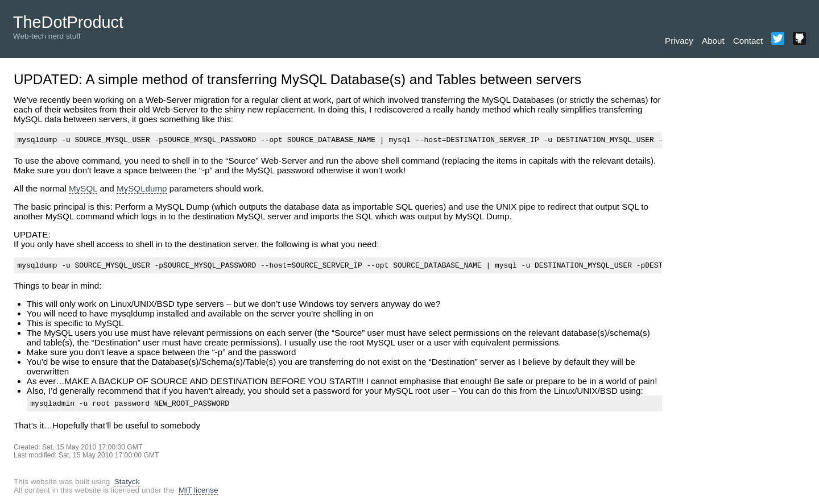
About (713, 41)
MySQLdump (142, 190)
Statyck (127, 487)
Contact (748, 41)
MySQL (83, 190)
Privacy (679, 41)
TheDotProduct (68, 22)
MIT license (198, 495)
